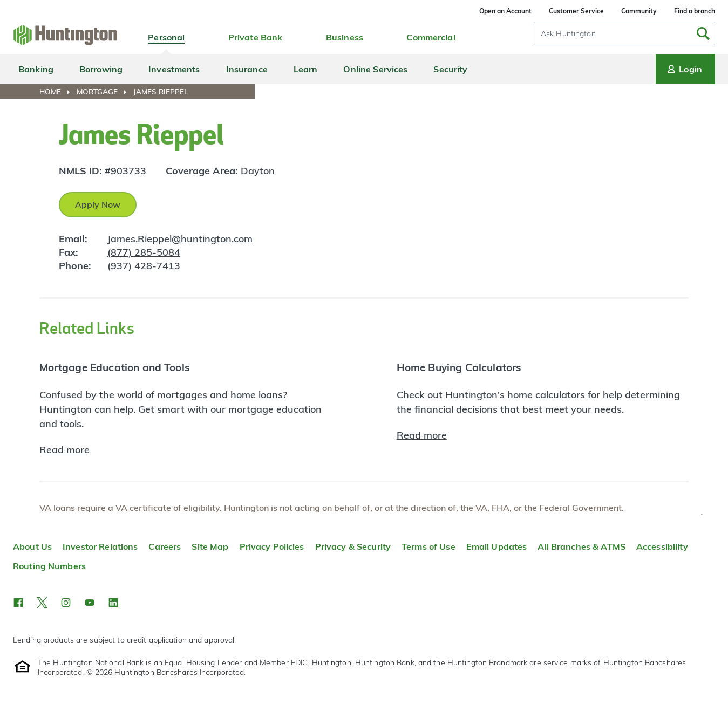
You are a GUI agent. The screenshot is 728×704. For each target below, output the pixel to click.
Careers (165, 546)
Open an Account (505, 11)
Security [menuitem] (450, 69)
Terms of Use (428, 546)
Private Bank (256, 37)
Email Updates (497, 546)
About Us (32, 546)
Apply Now (98, 204)
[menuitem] (57, 92)
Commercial (431, 37)
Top (701, 514)
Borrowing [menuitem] (101, 69)
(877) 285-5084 (144, 252)
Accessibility (662, 546)
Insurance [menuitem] (247, 69)
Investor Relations (100, 546)
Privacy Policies (272, 546)
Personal (166, 37)
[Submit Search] (703, 33)
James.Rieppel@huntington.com (180, 239)
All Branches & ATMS (581, 546)
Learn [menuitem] (306, 69)
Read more (64, 450)
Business (345, 37)
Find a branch (695, 11)
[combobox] (624, 33)
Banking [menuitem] (36, 69)
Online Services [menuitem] (375, 69)
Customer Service (576, 11)
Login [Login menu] (684, 69)
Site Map (210, 546)
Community (639, 11)
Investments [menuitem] (174, 69)
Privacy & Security (353, 546)
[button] (18, 603)
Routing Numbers (49, 566)
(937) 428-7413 (144, 266)
